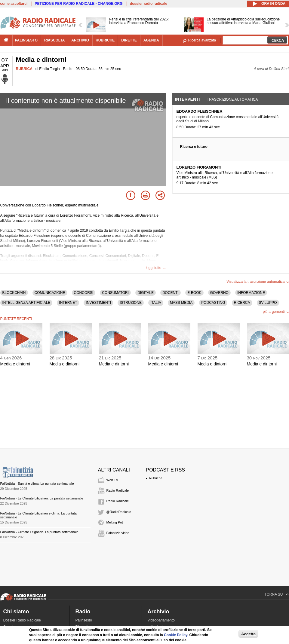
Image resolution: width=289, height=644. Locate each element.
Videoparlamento (161, 620)
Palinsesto (84, 620)
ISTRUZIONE (131, 303)
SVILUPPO (268, 303)
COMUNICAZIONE (50, 293)
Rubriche (156, 478)
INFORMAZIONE (251, 293)
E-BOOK (194, 293)
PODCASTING (213, 303)
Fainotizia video (118, 533)
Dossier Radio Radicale (22, 620)
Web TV (112, 480)
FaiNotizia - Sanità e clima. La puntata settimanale (37, 484)
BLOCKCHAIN (14, 293)
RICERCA (242, 303)
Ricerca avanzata (202, 40)
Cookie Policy (176, 635)
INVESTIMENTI (98, 303)
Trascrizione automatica (232, 99)
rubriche (105, 40)
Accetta (248, 634)
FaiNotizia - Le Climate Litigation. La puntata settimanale (42, 498)
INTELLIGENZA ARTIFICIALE (26, 303)
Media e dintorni (15, 364)
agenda (151, 40)
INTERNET (68, 303)
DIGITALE (146, 293)
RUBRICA (24, 69)
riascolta (54, 40)
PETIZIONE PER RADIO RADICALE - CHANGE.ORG (79, 4)
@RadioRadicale (119, 512)
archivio (80, 40)
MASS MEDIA (181, 303)
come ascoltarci (14, 4)
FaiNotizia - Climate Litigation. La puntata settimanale (39, 532)
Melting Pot (115, 522)
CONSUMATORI (115, 293)
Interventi (188, 99)
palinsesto (26, 40)
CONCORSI (84, 293)
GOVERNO (219, 293)
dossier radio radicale (149, 4)
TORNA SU (274, 594)
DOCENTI (171, 293)
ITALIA (156, 303)
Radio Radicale (118, 490)
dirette (129, 40)
